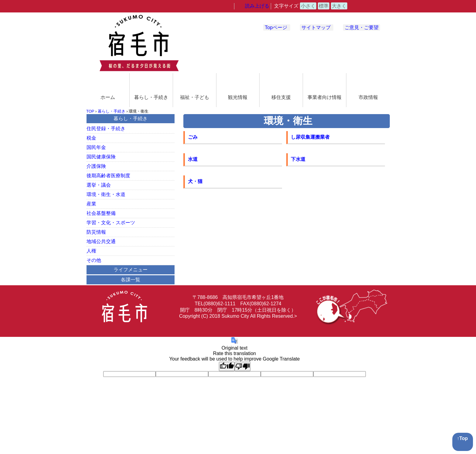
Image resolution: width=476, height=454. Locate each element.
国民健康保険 (101, 157)
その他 (94, 260)
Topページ (276, 27)
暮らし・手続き (151, 97)
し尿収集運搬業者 (310, 137)
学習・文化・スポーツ (111, 223)
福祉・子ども (195, 97)
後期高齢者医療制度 (108, 176)
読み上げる (257, 6)
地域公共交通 (101, 241)
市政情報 (368, 97)
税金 (91, 138)
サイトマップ (316, 27)
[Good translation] (227, 366)
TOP (90, 111)
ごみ (193, 137)
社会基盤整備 (101, 213)
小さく (308, 6)
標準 (324, 6)
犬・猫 (195, 181)
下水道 (298, 159)
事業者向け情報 (325, 97)
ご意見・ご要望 (362, 27)
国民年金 (96, 147)
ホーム (108, 97)
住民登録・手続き (106, 129)
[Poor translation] (243, 366)
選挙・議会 (99, 185)
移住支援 (281, 97)
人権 (91, 251)
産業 (91, 204)
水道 (193, 159)
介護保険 (96, 166)
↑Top (462, 438)
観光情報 (238, 97)
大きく (339, 6)
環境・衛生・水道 (106, 194)
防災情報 (96, 232)
